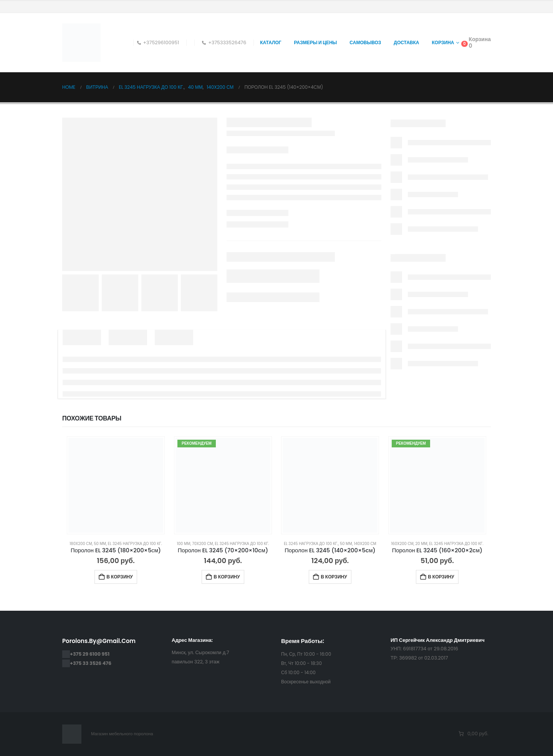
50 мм (100, 544)
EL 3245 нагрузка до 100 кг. (135, 544)
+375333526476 (224, 42)
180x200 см (81, 544)
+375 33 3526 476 (91, 663)
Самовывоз (365, 42)
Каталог (271, 42)
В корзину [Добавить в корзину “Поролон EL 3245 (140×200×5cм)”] (334, 577)
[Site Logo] (81, 43)
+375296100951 (158, 42)
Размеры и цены (316, 42)
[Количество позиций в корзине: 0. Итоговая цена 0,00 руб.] (473, 734)
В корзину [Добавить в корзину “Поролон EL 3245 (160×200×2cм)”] (441, 577)
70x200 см (202, 544)
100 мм (184, 544)
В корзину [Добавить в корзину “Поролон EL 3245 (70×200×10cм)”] (227, 577)
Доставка (406, 42)
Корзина (443, 42)
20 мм (421, 544)
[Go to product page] (116, 485)
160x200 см (402, 544)
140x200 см (365, 544)
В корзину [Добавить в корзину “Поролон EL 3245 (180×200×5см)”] (119, 577)
